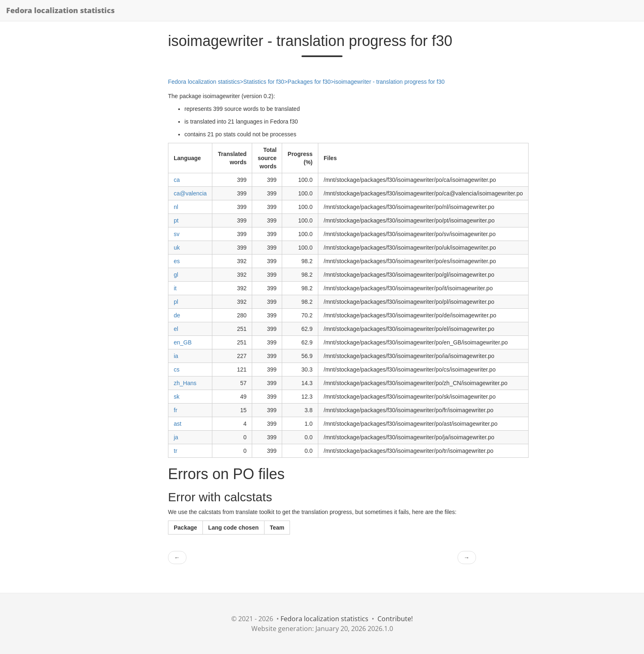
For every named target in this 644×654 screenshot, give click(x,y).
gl (176, 275)
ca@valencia (190, 193)
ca (177, 180)
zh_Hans (185, 383)
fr (176, 410)
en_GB (183, 342)
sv (177, 234)
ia (176, 356)
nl (176, 207)
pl (176, 302)
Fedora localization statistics (60, 10)
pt (176, 220)
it (175, 288)
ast (178, 424)
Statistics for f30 (264, 82)
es (177, 261)
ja (176, 437)
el (176, 329)
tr (176, 451)
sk (177, 397)
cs (177, 369)
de (177, 315)
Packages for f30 (309, 82)
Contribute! (395, 619)
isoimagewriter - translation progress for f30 (389, 82)
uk (177, 248)
